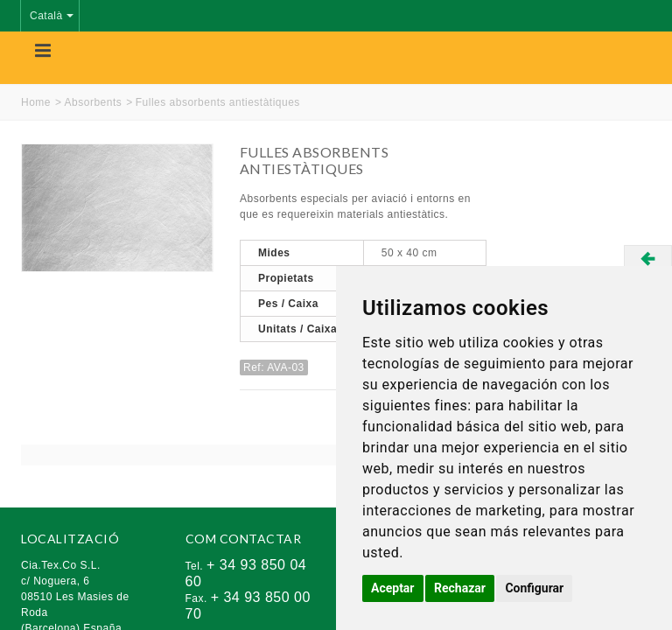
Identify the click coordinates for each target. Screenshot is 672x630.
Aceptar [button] (393, 588)
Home (36, 102)
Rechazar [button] (460, 588)
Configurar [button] (534, 588)
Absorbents (94, 102)
